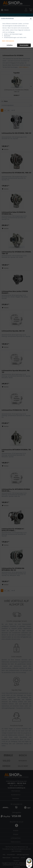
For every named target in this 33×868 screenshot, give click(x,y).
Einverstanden (24, 45)
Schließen (10, 45)
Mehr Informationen (8, 41)
